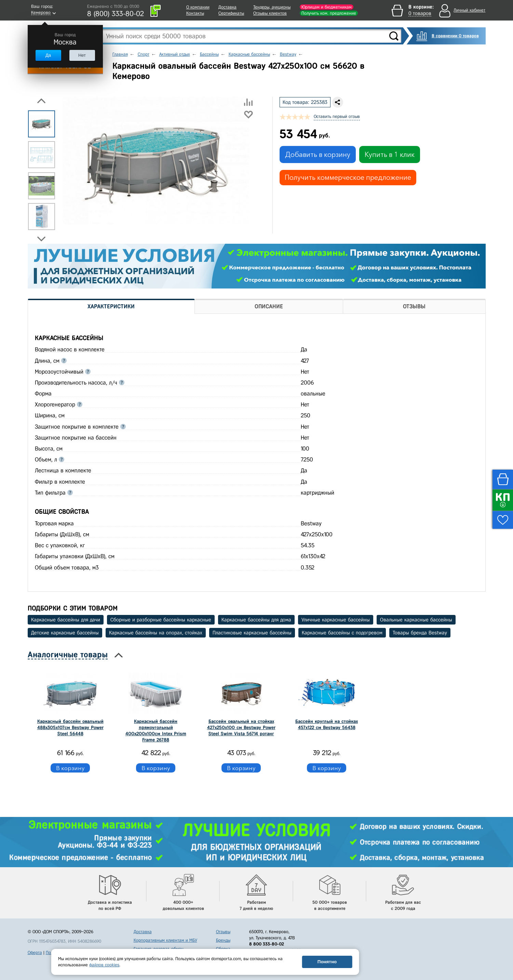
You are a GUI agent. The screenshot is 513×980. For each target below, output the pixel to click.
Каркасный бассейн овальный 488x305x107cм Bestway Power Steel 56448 (70, 728)
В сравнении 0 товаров (455, 36)
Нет (82, 55)
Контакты (195, 13)
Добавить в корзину (318, 155)
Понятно (327, 962)
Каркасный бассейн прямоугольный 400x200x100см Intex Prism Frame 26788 (156, 731)
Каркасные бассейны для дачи (66, 620)
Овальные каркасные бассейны (416, 620)
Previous (41, 101)
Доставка (227, 7)
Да (48, 55)
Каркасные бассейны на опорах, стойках (156, 633)
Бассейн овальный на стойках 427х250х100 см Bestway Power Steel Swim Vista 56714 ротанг (241, 728)
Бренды (223, 940)
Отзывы (223, 932)
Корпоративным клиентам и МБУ (165, 940)
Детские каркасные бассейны (65, 633)
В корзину (70, 768)
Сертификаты (231, 13)
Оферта (35, 952)
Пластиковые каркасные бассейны (252, 633)
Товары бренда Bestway (420, 633)
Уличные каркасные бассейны (336, 620)
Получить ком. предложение (329, 13)
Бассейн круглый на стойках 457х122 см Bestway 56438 (327, 724)
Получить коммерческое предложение (348, 177)
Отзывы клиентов (270, 13)
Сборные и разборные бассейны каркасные (161, 620)
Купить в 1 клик (390, 155)
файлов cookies (104, 965)
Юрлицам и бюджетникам (327, 7)
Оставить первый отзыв (337, 116)
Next (41, 239)
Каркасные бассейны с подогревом (342, 633)
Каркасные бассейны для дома (256, 620)
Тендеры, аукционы (272, 7)
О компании (198, 7)
